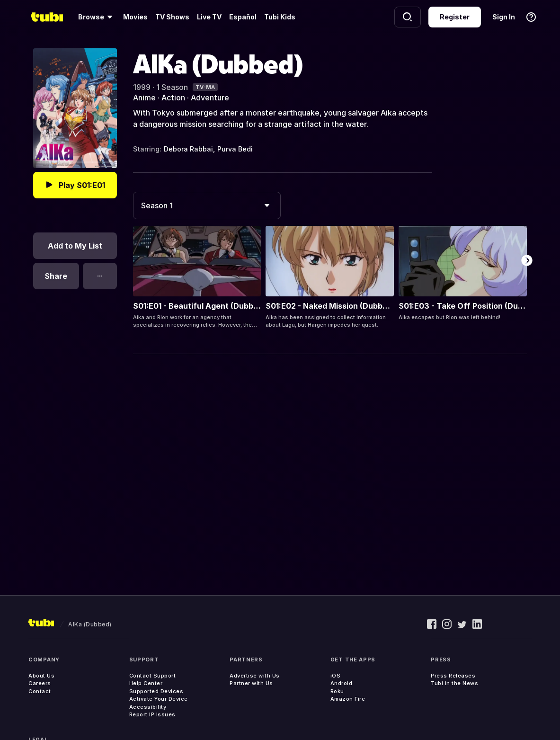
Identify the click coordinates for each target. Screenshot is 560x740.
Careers (40, 683)
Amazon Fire (348, 699)
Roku (337, 691)
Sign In (504, 17)
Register (455, 17)
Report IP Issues (152, 714)
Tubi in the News (454, 683)
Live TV (209, 17)
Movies (135, 17)
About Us (41, 676)
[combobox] (207, 205)
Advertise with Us (255, 676)
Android (342, 683)
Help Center (146, 683)
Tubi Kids (280, 17)
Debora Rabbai (188, 149)
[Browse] (97, 17)
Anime (144, 98)
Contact (40, 691)
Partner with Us (251, 683)
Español (243, 17)
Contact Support (153, 676)
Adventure (210, 98)
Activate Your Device (159, 699)
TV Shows (172, 17)
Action (173, 98)
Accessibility (148, 707)
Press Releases (453, 676)
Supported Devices (156, 691)
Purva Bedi (235, 149)
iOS (336, 676)
